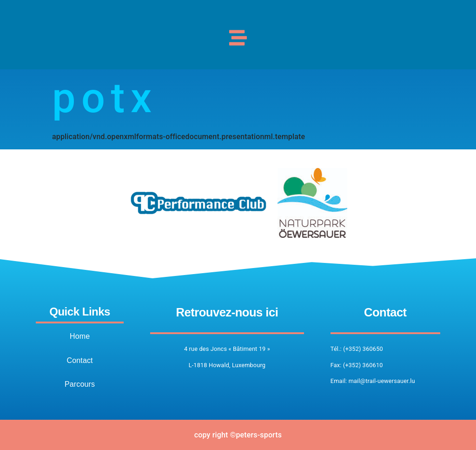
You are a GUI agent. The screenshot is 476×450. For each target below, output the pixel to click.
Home (80, 336)
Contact (79, 360)
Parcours (80, 384)
